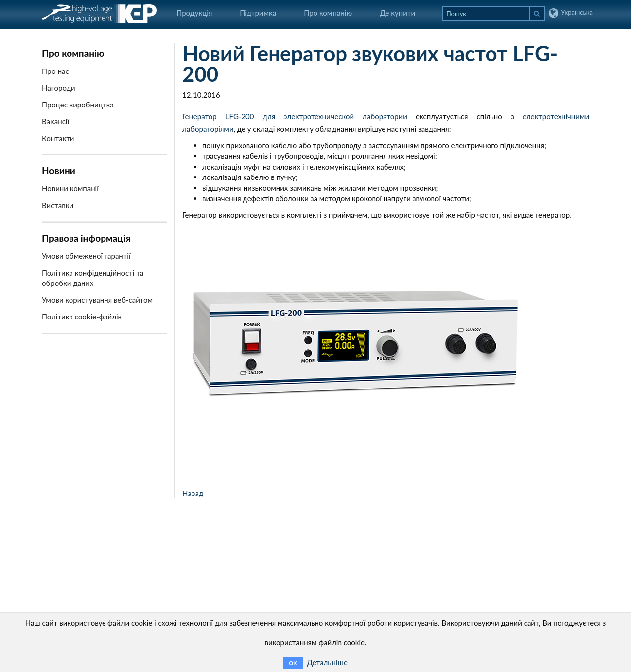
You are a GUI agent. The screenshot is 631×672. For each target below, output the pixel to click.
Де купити (397, 13)
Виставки (58, 205)
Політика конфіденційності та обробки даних (93, 278)
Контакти (58, 138)
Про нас (55, 71)
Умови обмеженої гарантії (86, 256)
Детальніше (327, 662)
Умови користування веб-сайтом (97, 300)
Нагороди (59, 88)
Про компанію (328, 13)
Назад (193, 493)
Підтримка (258, 13)
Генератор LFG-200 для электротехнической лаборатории (295, 116)
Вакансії (55, 121)
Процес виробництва (78, 105)
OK (293, 663)
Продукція (194, 13)
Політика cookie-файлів (82, 317)
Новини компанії (70, 188)
